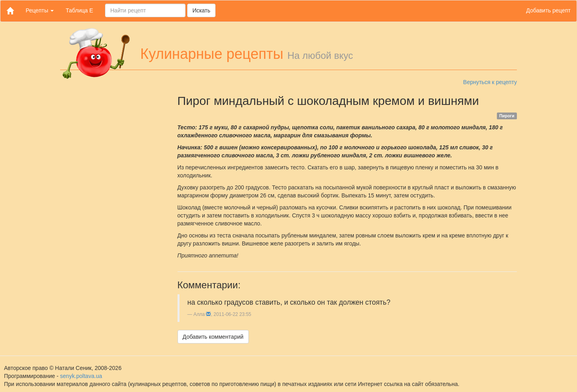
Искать (201, 10)
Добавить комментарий (213, 337)
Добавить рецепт (548, 10)
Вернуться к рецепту (490, 82)
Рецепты (40, 10)
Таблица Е (79, 10)
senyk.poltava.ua (81, 376)
